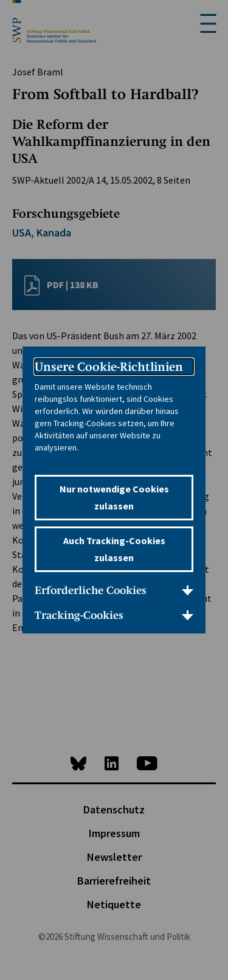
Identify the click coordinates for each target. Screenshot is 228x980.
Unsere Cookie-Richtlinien (109, 367)
